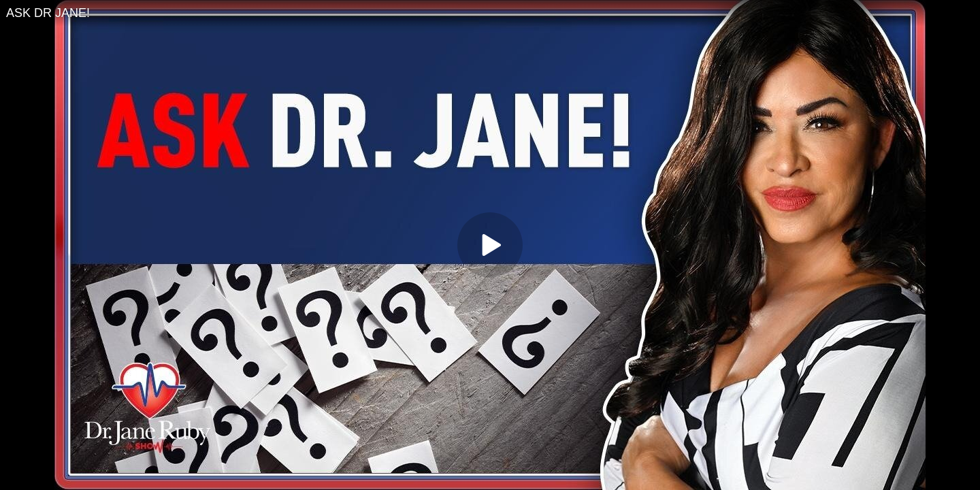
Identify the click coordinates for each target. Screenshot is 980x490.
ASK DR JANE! (48, 13)
